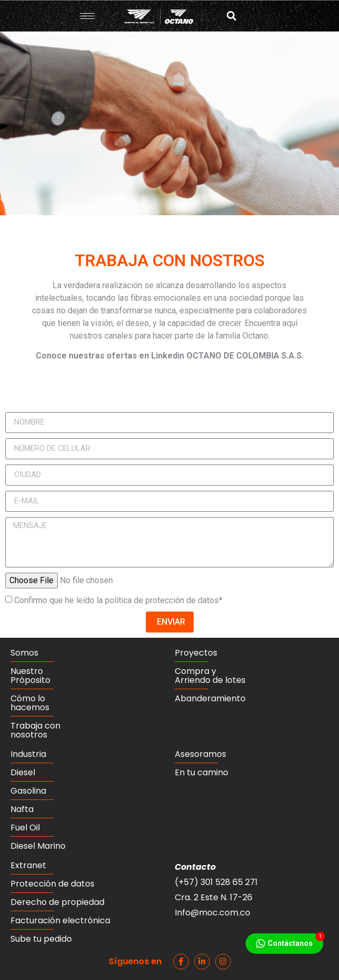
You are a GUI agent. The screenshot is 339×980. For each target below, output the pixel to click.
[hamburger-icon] (87, 16)
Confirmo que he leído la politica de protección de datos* (118, 600)
